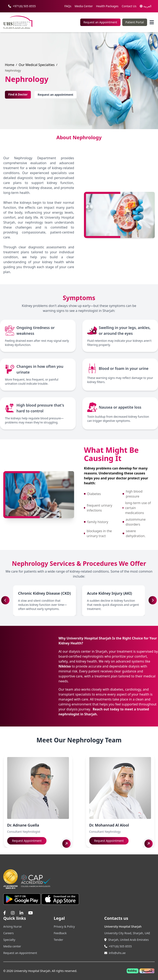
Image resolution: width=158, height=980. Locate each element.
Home (10, 65)
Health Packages (107, 6)
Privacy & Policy (64, 926)
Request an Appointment (100, 22)
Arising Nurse (12, 926)
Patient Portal (135, 22)
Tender (58, 940)
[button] (153, 600)
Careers (8, 933)
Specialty (9, 940)
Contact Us (129, 6)
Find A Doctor (18, 94)
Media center (12, 946)
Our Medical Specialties (37, 65)
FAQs (68, 6)
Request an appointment (55, 95)
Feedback (60, 933)
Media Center (84, 6)
